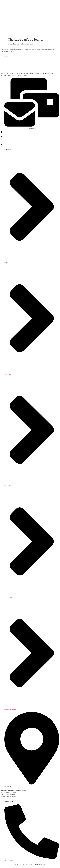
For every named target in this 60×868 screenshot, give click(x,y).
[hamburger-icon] (56, 34)
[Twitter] (30, 144)
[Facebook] (30, 132)
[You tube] (30, 136)
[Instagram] (30, 140)
